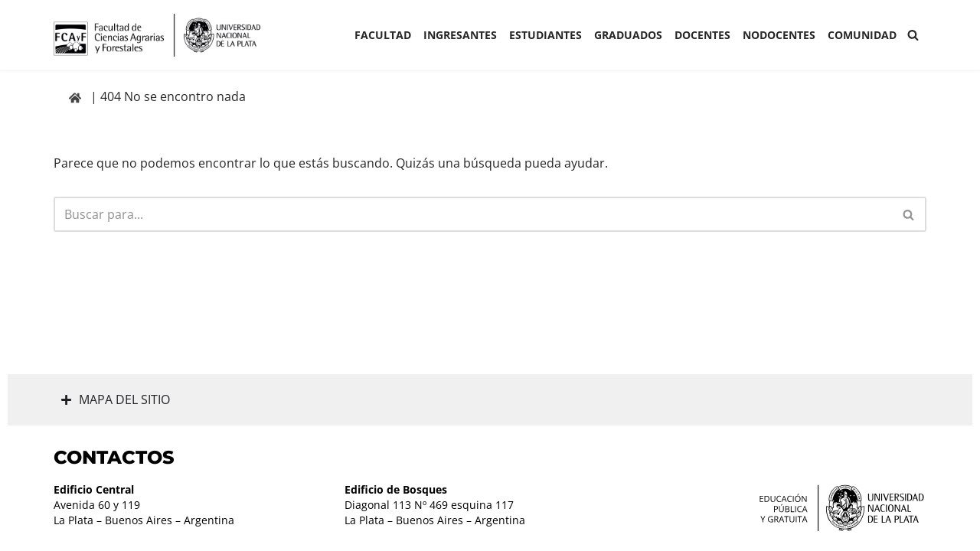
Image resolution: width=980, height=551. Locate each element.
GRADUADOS (628, 35)
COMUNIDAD (862, 35)
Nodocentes (779, 35)
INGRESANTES (460, 35)
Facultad (383, 35)
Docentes (702, 35)
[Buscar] (913, 35)
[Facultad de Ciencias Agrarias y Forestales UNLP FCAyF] (157, 35)
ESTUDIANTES (546, 35)
